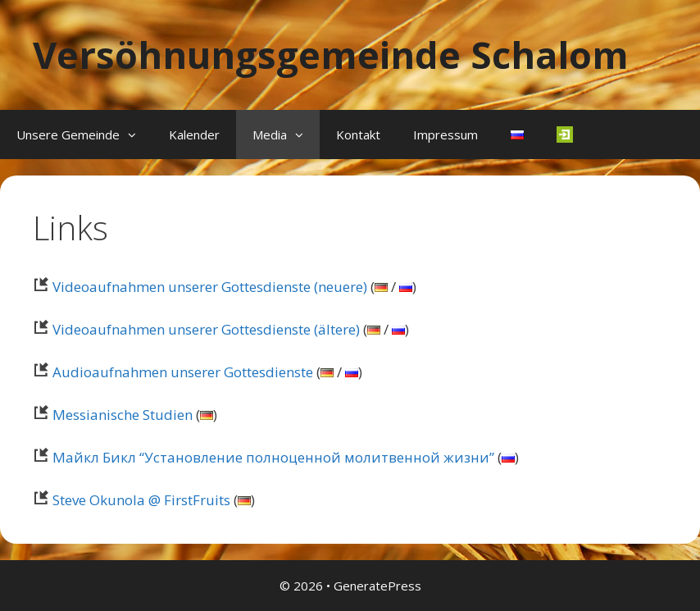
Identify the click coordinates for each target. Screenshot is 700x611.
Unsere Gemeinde (84, 135)
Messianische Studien (113, 415)
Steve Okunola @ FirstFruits (132, 500)
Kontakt (358, 135)
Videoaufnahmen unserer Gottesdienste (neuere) (200, 287)
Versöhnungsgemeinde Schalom (331, 55)
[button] (136, 135)
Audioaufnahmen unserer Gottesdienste (173, 372)
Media (286, 135)
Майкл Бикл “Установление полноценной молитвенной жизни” (264, 457)
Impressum (445, 135)
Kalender (194, 135)
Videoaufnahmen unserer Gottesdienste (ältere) (196, 329)
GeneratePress (377, 586)
